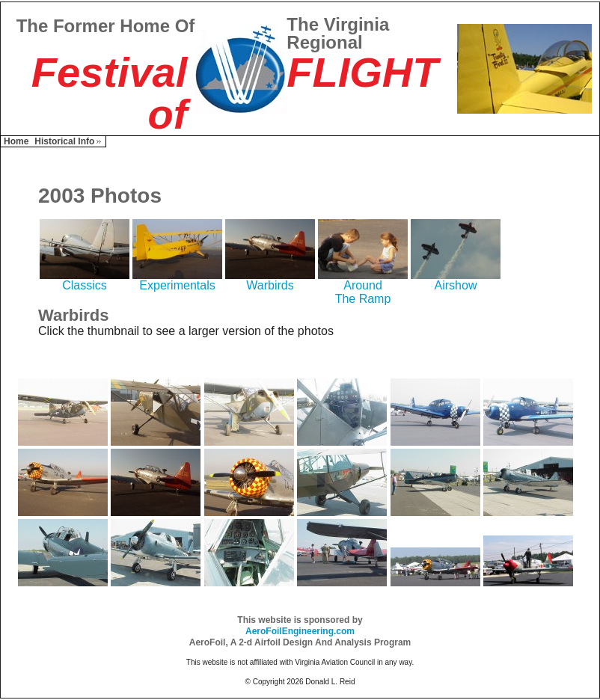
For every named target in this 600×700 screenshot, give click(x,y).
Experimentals (177, 280)
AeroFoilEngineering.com (300, 631)
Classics (85, 280)
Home (16, 141)
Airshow (456, 280)
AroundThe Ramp (363, 287)
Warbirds (270, 280)
